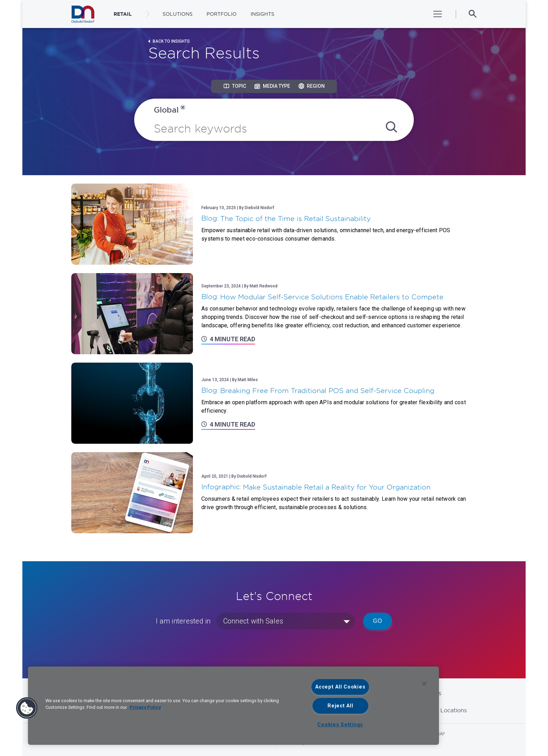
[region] (233, 706)
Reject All (340, 706)
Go (378, 621)
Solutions (178, 14)
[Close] (424, 684)
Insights (262, 14)
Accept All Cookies (340, 687)
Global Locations (444, 710)
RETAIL (123, 14)
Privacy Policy (145, 707)
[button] (27, 708)
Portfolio (222, 14)
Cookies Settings (340, 725)
